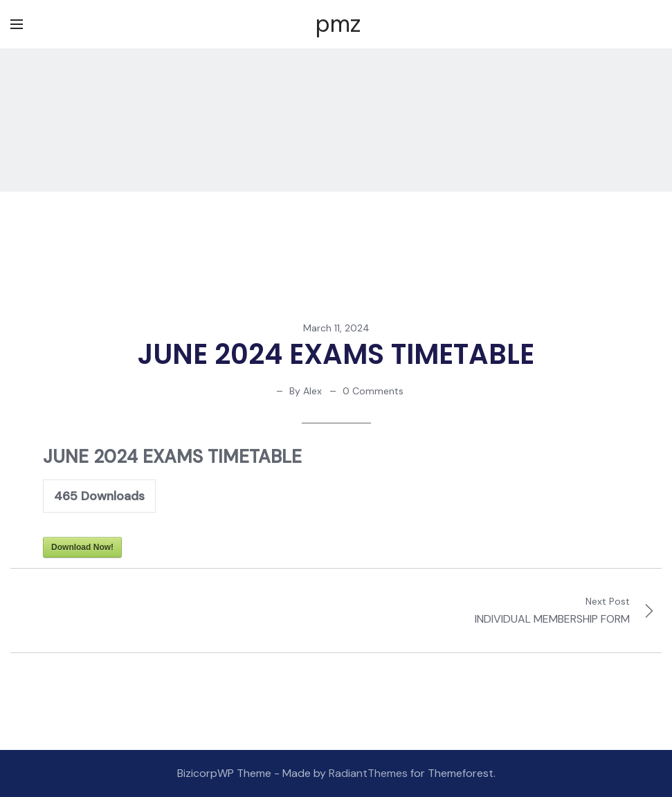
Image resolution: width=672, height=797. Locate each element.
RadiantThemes (370, 773)
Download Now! (82, 547)
